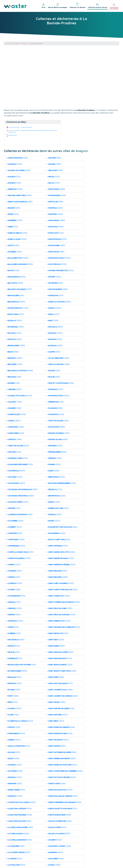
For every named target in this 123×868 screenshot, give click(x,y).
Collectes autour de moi (98, 6)
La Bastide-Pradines (36, 43)
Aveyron (25, 43)
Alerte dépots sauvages (58, 6)
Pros (43, 6)
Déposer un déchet (78, 6)
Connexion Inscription (114, 6)
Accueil (9, 43)
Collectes (17, 43)
